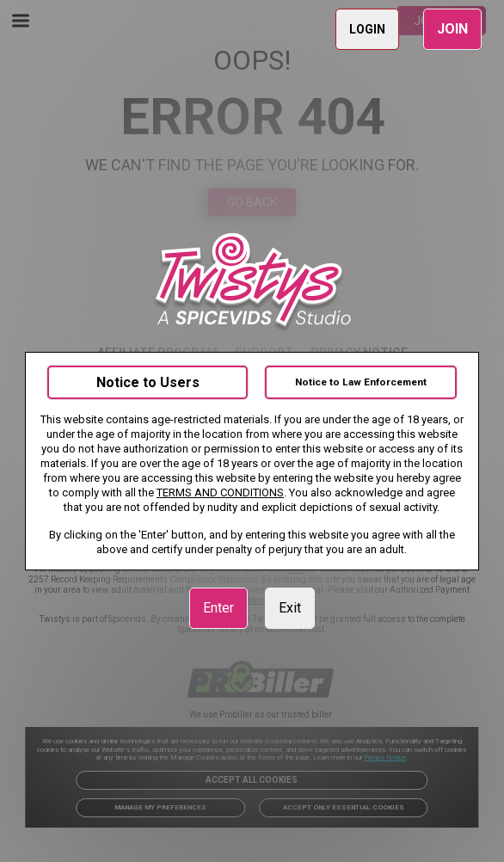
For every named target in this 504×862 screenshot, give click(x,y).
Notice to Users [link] (148, 382)
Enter (218, 608)
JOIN (452, 29)
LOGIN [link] (367, 29)
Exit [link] (290, 608)
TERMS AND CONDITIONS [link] (220, 493)
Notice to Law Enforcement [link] (361, 382)
